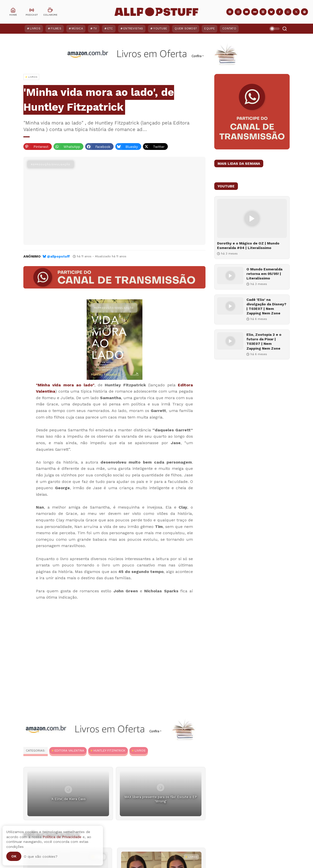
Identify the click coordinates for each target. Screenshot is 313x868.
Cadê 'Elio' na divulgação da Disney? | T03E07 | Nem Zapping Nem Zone (266, 306)
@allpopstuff (58, 256)
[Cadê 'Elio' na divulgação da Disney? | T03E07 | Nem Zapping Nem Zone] (230, 306)
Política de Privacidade (62, 837)
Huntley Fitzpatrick (109, 751)
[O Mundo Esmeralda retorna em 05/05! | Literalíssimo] (230, 276)
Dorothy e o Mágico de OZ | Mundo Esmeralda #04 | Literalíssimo (248, 245)
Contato (229, 29)
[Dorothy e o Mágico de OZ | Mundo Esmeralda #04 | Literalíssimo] (252, 218)
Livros (35, 29)
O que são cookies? (41, 856)
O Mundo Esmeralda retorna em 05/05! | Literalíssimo (264, 274)
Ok (14, 856)
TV (95, 29)
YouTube (160, 29)
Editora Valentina (69, 751)
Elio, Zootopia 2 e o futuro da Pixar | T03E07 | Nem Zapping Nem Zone (264, 341)
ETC (110, 29)
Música (77, 29)
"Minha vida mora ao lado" (65, 385)
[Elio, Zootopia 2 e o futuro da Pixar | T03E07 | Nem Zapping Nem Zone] (230, 341)
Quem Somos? (186, 29)
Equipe (210, 29)
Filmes (56, 29)
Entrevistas (133, 29)
